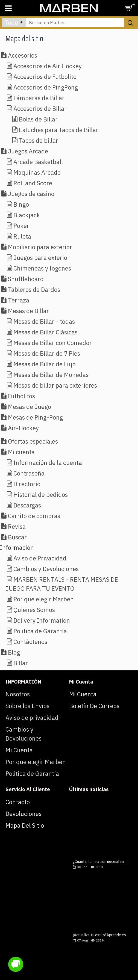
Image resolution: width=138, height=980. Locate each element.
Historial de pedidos (41, 495)
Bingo (21, 204)
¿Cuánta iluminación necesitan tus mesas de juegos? (101, 862)
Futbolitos (21, 396)
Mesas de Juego (30, 407)
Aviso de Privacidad (40, 558)
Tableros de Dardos (34, 289)
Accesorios (23, 55)
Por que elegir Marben (44, 599)
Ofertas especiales (33, 441)
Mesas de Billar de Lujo (45, 364)
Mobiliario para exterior (40, 247)
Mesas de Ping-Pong (35, 417)
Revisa (17, 526)
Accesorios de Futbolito (45, 77)
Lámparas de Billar (39, 98)
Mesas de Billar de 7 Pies (47, 353)
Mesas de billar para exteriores (55, 385)
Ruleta (22, 236)
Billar (21, 663)
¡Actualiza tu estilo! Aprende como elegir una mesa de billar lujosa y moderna (101, 935)
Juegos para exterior (42, 258)
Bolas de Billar (38, 119)
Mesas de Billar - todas (44, 321)
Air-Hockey (23, 428)
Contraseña (29, 473)
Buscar (17, 537)
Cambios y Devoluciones (46, 569)
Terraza (19, 300)
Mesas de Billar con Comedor (53, 343)
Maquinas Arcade (37, 172)
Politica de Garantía (40, 631)
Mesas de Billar (28, 311)
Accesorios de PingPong (46, 87)
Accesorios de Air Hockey (48, 66)
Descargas (27, 505)
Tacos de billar (39, 140)
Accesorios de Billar (40, 109)
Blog (14, 652)
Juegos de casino (31, 194)
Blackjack (27, 215)
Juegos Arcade (28, 151)
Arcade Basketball (38, 162)
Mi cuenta (21, 452)
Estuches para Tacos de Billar (59, 130)
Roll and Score (33, 183)
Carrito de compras (34, 516)
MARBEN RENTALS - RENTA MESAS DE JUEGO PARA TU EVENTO (62, 584)
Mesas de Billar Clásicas (45, 332)
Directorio (27, 484)
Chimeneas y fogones (42, 268)
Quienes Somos (34, 610)
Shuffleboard (26, 279)
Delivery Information (42, 620)
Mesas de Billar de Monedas (51, 375)
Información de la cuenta (48, 463)
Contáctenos (30, 642)
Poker (21, 226)
